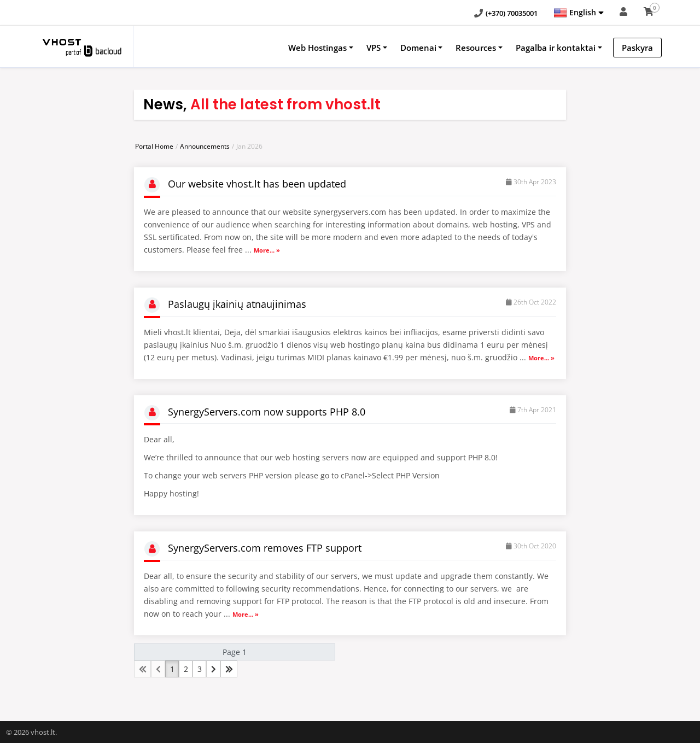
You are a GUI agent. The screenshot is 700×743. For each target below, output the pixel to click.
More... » (267, 250)
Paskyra (637, 48)
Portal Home (154, 146)
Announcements (205, 146)
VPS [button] (374, 48)
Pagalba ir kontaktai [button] (556, 48)
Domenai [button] (418, 48)
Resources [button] (476, 48)
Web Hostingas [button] (317, 48)
